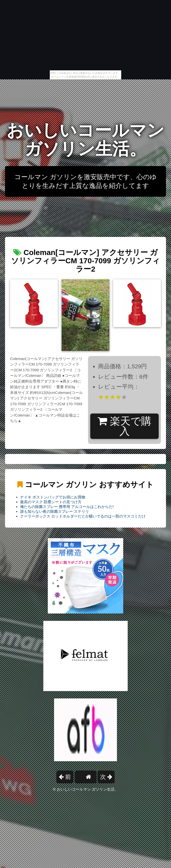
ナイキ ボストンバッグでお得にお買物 (53, 497)
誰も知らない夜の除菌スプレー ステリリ (55, 511)
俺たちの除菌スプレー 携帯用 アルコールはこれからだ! (67, 507)
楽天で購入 (124, 426)
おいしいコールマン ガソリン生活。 (85, 140)
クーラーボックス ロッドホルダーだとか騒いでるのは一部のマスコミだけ (83, 516)
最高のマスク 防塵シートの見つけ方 (51, 502)
